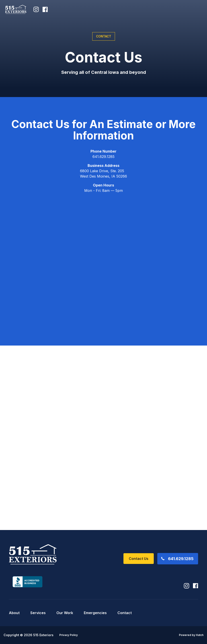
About (14, 613)
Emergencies (95, 613)
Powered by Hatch (191, 635)
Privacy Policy (69, 635)
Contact (125, 613)
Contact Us (139, 559)
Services (38, 613)
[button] (196, 9)
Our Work (65, 613)
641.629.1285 (103, 157)
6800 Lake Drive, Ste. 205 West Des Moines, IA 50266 (103, 174)
